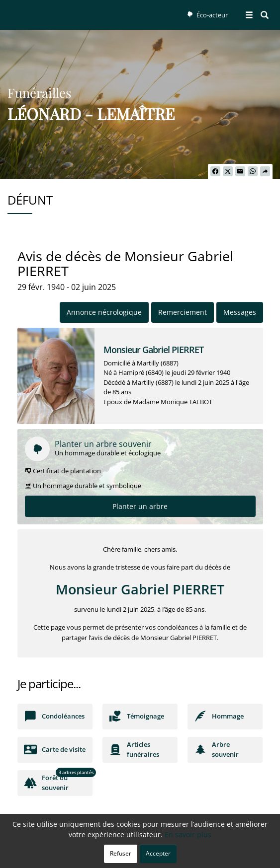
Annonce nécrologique (104, 312)
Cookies (175, 855)
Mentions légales (216, 855)
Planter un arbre (140, 506)
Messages (240, 312)
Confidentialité (136, 855)
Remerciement (183, 312)
